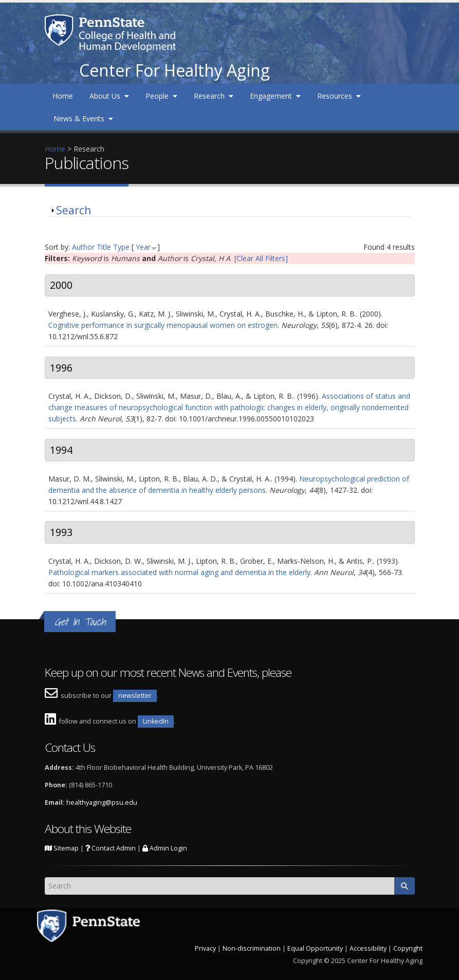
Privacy (205, 948)
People (161, 96)
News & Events (83, 118)
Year (143, 247)
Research (214, 96)
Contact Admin (111, 848)
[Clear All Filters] (261, 258)
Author (83, 247)
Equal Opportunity (315, 948)
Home (63, 96)
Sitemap (62, 848)
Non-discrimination (252, 948)
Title (104, 247)
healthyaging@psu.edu (102, 802)
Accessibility (368, 948)
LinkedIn (156, 721)
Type (121, 247)
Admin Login (165, 848)
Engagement (275, 96)
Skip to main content (34, 5)
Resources (339, 96)
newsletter (135, 696)
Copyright (408, 948)
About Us (109, 96)
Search (74, 210)
